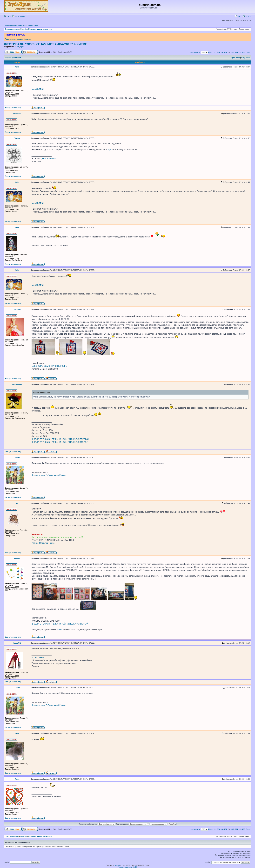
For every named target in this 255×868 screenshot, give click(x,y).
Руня (22, 47)
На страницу (195, 52)
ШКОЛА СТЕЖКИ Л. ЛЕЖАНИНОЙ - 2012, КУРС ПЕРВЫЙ (60, 439)
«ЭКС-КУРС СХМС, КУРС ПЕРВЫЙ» (50, 366)
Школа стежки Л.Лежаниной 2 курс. (49, 475)
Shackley (17, 310)
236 (244, 52)
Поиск (247, 16)
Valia (17, 67)
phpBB (117, 865)
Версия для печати (13, 58)
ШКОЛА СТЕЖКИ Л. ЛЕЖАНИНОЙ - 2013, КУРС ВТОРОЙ (60, 442)
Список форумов (12, 29)
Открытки (44, 543)
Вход (8, 16)
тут (109, 150)
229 (218, 52)
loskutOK (17, 643)
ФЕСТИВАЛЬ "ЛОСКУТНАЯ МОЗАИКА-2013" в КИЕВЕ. (46, 44)
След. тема (246, 58)
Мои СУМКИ (38, 89)
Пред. (211, 52)
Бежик (17, 458)
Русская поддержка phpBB (127, 867)
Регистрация (19, 16)
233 (233, 52)
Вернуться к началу (13, 108)
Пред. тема (235, 58)
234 (236, 52)
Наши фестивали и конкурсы (40, 29)
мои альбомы (49, 158)
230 (222, 52)
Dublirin (24, 29)
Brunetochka (17, 385)
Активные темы (32, 25)
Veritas (17, 138)
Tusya (17, 779)
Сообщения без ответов (14, 25)
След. (248, 52)
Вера (17, 733)
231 (225, 52)
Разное (35, 543)
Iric (18, 47)
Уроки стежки (38, 657)
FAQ (238, 16)
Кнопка (17, 559)
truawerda (17, 114)
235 (240, 52)
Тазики (52, 543)
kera (17, 227)
